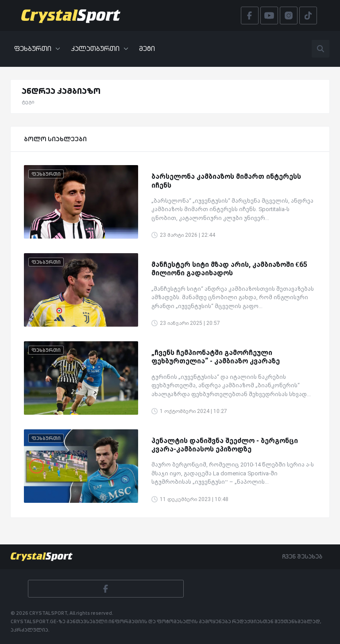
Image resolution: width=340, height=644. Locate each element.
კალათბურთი (100, 48)
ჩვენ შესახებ (302, 556)
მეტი (147, 48)
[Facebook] (106, 589)
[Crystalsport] (71, 15)
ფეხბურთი (37, 48)
